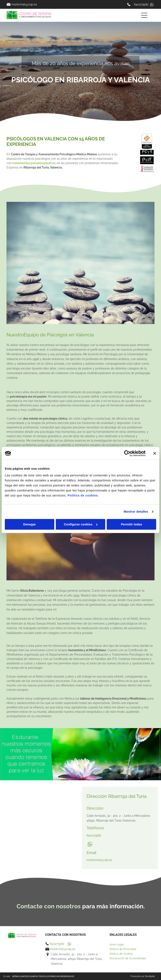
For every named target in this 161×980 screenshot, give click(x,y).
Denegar (30, 524)
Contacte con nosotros (49, 906)
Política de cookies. (83, 495)
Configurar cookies (81, 524)
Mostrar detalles (136, 511)
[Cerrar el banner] (155, 453)
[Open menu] (144, 15)
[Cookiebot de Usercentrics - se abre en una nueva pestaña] (127, 453)
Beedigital (150, 976)
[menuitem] (132, 945)
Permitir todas (132, 524)
